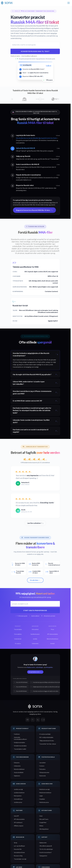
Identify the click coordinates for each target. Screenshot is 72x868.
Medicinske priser (44, 802)
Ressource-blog (18, 856)
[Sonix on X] (33, 720)
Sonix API (16, 816)
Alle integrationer (44, 829)
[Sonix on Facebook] (28, 720)
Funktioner (17, 734)
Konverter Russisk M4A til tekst (35, 51)
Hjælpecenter (31, 667)
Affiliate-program (19, 826)
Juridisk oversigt (18, 789)
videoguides (49, 667)
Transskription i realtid (20, 749)
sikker (39, 714)
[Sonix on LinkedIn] (38, 720)
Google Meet (43, 823)
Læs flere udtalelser (35, 523)
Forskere (42, 766)
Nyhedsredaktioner (19, 769)
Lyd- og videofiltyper (19, 846)
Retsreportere (18, 796)
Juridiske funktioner (19, 793)
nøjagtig (32, 714)
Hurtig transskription (19, 742)
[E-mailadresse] (35, 45)
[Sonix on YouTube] (43, 720)
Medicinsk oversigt (44, 789)
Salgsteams (17, 776)
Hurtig (55, 712)
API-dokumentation (19, 819)
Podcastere (42, 769)
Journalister (43, 763)
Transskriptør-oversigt (20, 859)
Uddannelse (17, 766)
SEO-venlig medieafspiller (46, 737)
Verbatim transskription (20, 746)
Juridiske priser (18, 802)
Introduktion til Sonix (19, 852)
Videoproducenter (44, 772)
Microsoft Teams (44, 819)
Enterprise (17, 763)
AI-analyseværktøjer (45, 734)
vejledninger (39, 667)
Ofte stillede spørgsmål (46, 846)
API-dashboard (18, 823)
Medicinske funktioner (45, 793)
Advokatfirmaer (18, 799)
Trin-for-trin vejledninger (46, 849)
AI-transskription (47, 712)
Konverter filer (18, 849)
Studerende (43, 776)
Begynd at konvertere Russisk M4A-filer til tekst (34, 210)
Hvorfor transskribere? (46, 852)
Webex (41, 826)
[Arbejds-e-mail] (35, 604)
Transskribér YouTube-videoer (48, 744)
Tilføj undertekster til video (47, 741)
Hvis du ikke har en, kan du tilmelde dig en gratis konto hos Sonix (36, 138)
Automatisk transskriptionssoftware (20, 738)
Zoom (41, 816)
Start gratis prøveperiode (35, 610)
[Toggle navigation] (69, 3)
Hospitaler (42, 799)
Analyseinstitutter (19, 772)
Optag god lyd (43, 856)
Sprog (15, 843)
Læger (41, 796)
